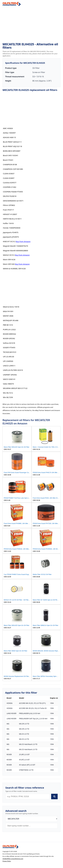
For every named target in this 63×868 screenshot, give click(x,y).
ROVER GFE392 (9, 338)
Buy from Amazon (23, 241)
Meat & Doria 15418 (11, 307)
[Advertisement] (31, 24)
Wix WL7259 (8, 397)
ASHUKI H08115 (9, 137)
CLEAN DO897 (9, 178)
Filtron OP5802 (9, 205)
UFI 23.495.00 (8, 357)
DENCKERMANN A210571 (13, 201)
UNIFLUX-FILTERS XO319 (13, 370)
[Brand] (31, 819)
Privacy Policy (7, 861)
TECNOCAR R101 (10, 352)
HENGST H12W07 (10, 214)
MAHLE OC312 (9, 255)
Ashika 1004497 (9, 133)
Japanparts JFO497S (11, 237)
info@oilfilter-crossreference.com (13, 859)
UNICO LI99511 (9, 366)
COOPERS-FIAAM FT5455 (13, 192)
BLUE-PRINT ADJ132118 (12, 146)
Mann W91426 (9, 264)
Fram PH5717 (8, 210)
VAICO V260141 (9, 379)
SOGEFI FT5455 (9, 347)
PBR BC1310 (8, 325)
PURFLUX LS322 (9, 329)
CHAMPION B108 (10, 164)
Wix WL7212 (8, 393)
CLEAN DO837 (9, 174)
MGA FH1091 (8, 311)
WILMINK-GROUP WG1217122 (15, 388)
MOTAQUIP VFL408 (11, 320)
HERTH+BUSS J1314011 (12, 219)
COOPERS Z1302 (10, 187)
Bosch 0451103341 (11, 155)
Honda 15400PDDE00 (12, 228)
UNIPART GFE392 (10, 375)
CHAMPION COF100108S (13, 169)
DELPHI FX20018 (10, 196)
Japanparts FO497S (11, 232)
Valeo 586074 (8, 384)
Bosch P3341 (8, 160)
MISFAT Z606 (8, 316)
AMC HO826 (8, 128)
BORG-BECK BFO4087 (12, 151)
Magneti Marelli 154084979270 (15, 246)
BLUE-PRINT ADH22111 (12, 142)
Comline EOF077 (10, 183)
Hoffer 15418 (8, 223)
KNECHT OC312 (9, 241)
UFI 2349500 (8, 361)
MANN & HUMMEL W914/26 (14, 269)
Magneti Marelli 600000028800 (15, 251)
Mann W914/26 (9, 259)
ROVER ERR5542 (9, 334)
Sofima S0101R (9, 343)
